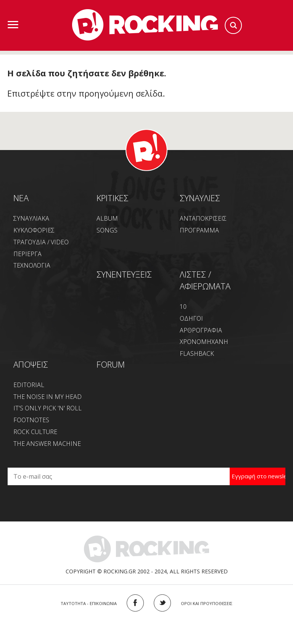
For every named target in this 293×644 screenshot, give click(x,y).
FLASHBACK (197, 353)
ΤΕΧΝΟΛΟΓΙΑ (32, 265)
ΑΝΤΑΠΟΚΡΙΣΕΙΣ (203, 218)
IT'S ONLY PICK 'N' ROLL (47, 408)
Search (233, 25)
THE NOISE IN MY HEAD (47, 397)
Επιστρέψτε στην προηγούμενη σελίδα (85, 93)
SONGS (107, 230)
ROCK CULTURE (35, 432)
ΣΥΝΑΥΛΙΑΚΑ (31, 218)
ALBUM (107, 218)
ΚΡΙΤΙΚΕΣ (113, 198)
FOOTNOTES (31, 420)
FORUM (111, 364)
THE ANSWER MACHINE (47, 444)
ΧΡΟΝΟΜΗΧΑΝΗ (204, 342)
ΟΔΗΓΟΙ (191, 318)
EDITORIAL (29, 385)
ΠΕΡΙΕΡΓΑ (27, 254)
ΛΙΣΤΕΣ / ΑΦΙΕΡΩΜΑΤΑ (205, 280)
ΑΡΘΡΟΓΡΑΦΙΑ (201, 330)
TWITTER (162, 603)
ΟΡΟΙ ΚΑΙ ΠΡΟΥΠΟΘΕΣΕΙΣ (207, 603)
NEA (21, 198)
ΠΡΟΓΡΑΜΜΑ (199, 230)
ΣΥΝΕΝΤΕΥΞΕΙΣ (124, 274)
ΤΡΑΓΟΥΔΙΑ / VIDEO (41, 242)
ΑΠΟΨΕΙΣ (31, 364)
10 (183, 307)
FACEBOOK (135, 603)
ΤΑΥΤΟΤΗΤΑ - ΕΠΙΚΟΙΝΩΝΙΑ (89, 603)
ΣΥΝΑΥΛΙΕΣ (200, 198)
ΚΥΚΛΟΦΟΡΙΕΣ (34, 230)
